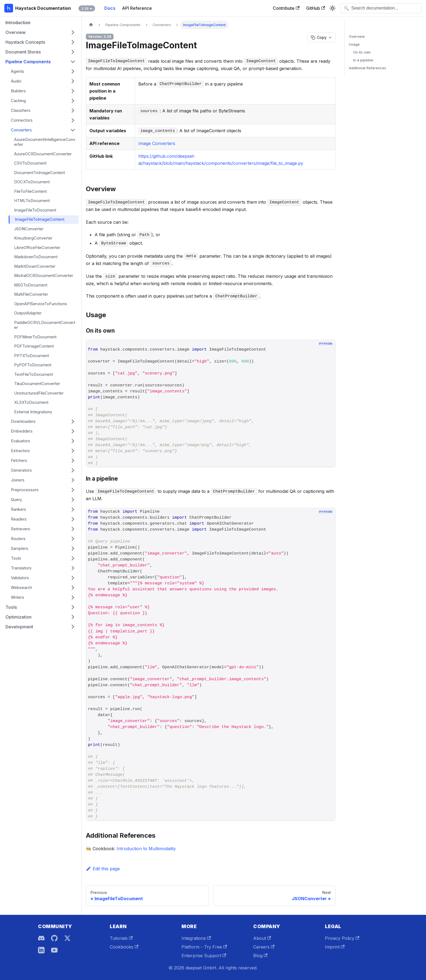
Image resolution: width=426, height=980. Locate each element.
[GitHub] (54, 938)
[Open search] (381, 8)
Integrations (196, 938)
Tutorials (121, 938)
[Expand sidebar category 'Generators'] (73, 470)
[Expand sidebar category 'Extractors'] (73, 451)
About (262, 938)
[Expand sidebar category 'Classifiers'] (73, 111)
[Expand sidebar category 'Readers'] (73, 519)
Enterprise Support (204, 956)
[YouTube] (54, 950)
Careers (264, 947)
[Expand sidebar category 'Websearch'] (73, 588)
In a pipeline (363, 60)
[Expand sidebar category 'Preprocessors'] (73, 490)
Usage (354, 44)
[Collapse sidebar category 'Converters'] (73, 130)
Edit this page (103, 869)
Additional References (367, 68)
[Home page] (91, 25)
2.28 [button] (85, 8)
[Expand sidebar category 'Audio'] (73, 81)
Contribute (286, 8)
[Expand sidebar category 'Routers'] (73, 539)
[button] (40, 32)
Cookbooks (124, 947)
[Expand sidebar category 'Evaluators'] (73, 441)
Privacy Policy (342, 938)
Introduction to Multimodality (146, 849)
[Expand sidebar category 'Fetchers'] (73, 461)
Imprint (335, 947)
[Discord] (41, 938)
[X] (67, 938)
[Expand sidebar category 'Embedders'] (73, 431)
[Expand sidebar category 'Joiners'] (73, 480)
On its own (362, 52)
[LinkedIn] (41, 950)
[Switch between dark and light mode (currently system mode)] (333, 8)
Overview (357, 37)
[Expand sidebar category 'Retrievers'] (73, 529)
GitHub (316, 8)
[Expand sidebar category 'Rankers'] (73, 509)
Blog (260, 956)
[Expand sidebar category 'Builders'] (73, 91)
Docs (110, 8)
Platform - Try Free (204, 947)
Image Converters (157, 143)
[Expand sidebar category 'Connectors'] (73, 120)
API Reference (137, 8)
